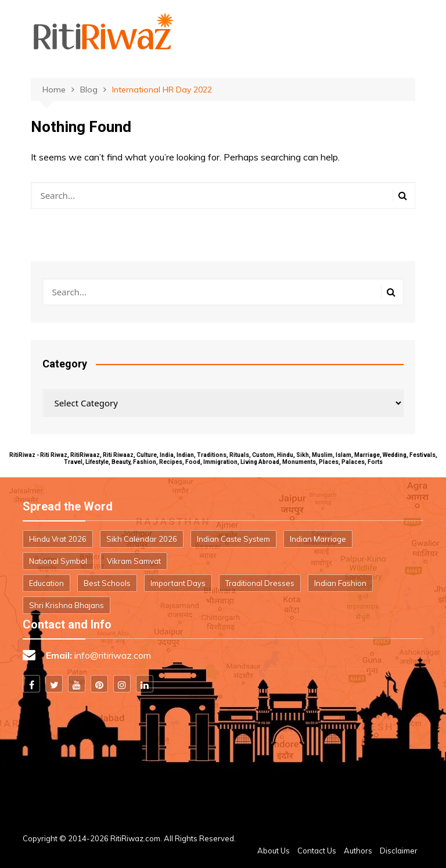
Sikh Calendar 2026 (142, 539)
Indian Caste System (233, 539)
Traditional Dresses (260, 583)
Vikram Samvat (134, 561)
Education (46, 583)
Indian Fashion (340, 583)
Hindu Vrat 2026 (58, 539)
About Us (274, 851)
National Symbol (58, 561)
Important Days (178, 583)
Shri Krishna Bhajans (66, 605)
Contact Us (317, 851)
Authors (358, 851)
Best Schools (107, 583)
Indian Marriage (318, 539)
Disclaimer (399, 851)
